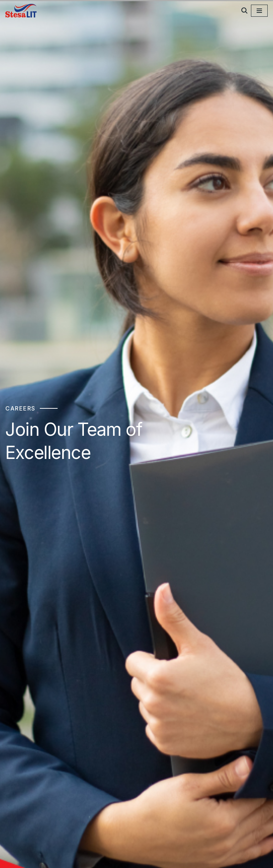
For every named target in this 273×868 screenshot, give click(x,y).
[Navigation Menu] (259, 11)
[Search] (244, 11)
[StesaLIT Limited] (22, 11)
